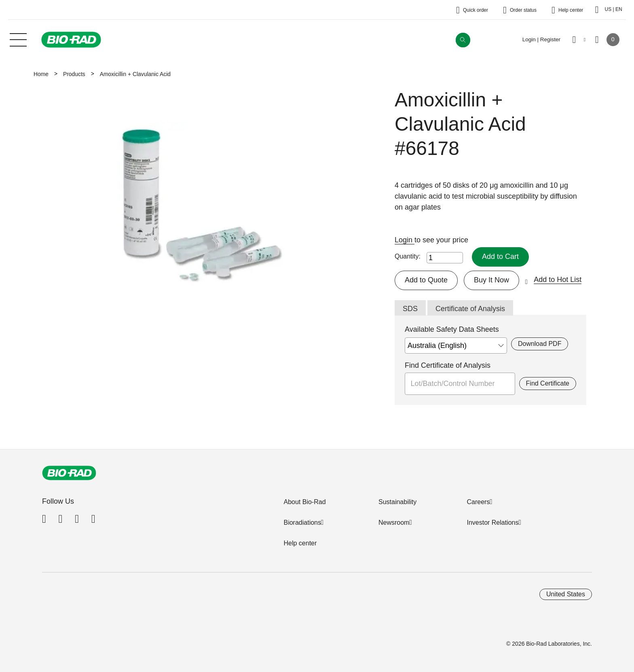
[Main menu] (18, 39)
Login (405, 240)
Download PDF (540, 344)
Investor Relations (492, 523)
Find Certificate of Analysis (448, 365)
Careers (478, 502)
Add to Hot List (558, 280)
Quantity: (408, 256)
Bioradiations (302, 523)
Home (41, 74)
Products (74, 74)
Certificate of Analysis (470, 309)
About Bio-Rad (304, 502)
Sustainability (397, 502)
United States (566, 594)
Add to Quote (426, 280)
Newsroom (394, 523)
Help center (300, 543)
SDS (410, 309)
